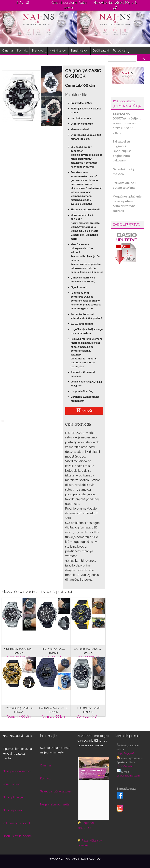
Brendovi (38, 50)
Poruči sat (120, 50)
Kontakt (22, 50)
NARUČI (84, 410)
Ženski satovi (79, 50)
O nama (7, 50)
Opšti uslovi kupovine (17, 836)
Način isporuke (13, 810)
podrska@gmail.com (128, 776)
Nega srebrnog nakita (55, 804)
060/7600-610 (125, 766)
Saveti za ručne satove (55, 791)
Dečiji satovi (101, 50)
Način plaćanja (13, 797)
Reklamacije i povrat (16, 823)
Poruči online (12, 784)
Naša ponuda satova (17, 771)
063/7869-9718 (125, 753)
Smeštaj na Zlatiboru (16, 59)
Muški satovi (58, 50)
